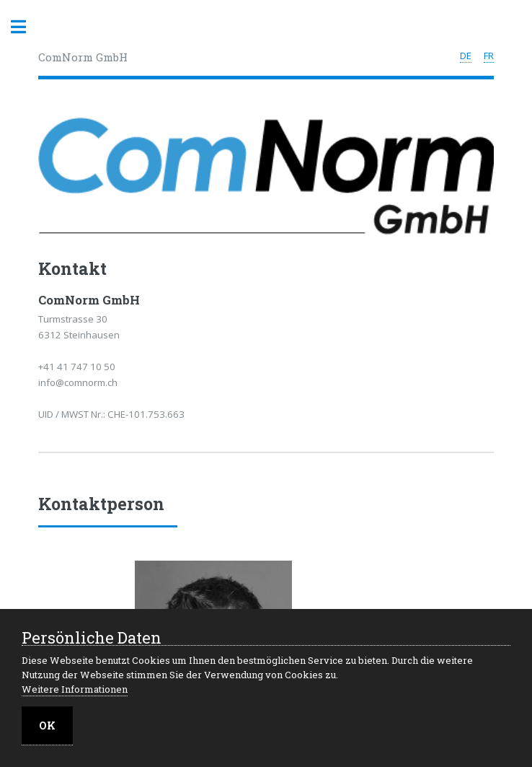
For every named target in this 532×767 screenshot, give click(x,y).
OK (47, 726)
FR (489, 56)
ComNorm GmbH (83, 57)
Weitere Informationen (75, 689)
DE (466, 56)
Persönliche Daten (92, 638)
